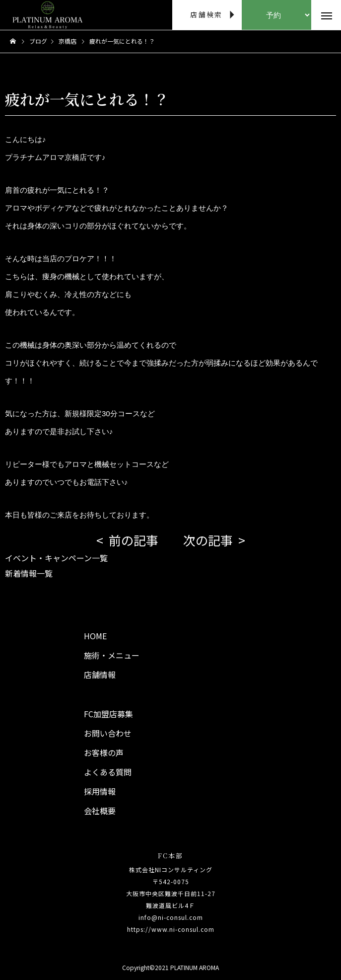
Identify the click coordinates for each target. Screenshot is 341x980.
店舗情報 (100, 675)
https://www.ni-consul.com (171, 929)
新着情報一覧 (29, 573)
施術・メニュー (112, 655)
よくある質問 (108, 772)
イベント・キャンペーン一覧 (56, 558)
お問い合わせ (108, 733)
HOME (95, 636)
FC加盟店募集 (108, 714)
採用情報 (100, 791)
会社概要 (100, 811)
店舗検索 (206, 14)
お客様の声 (104, 753)
